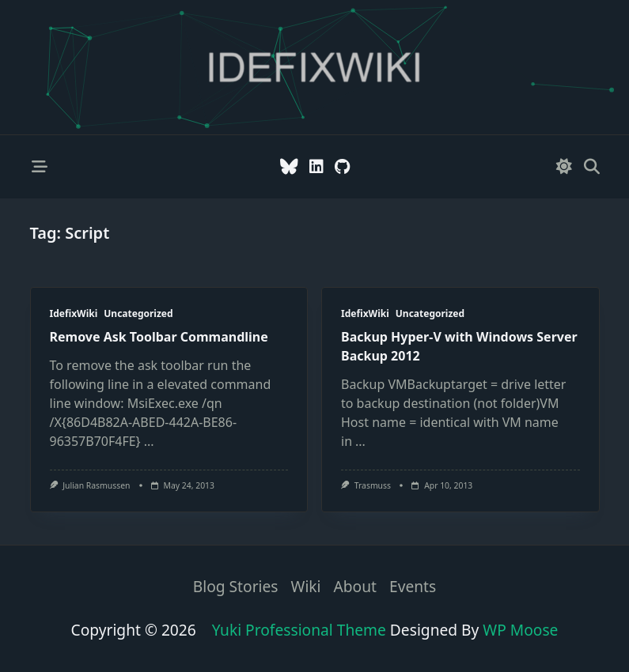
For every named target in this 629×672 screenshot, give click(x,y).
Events (413, 587)
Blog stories (236, 587)
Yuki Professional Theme (299, 630)
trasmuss (373, 485)
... (149, 441)
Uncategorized (138, 313)
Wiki (306, 587)
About (355, 587)
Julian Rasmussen (96, 485)
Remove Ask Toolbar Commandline (159, 337)
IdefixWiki (74, 313)
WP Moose (520, 630)
